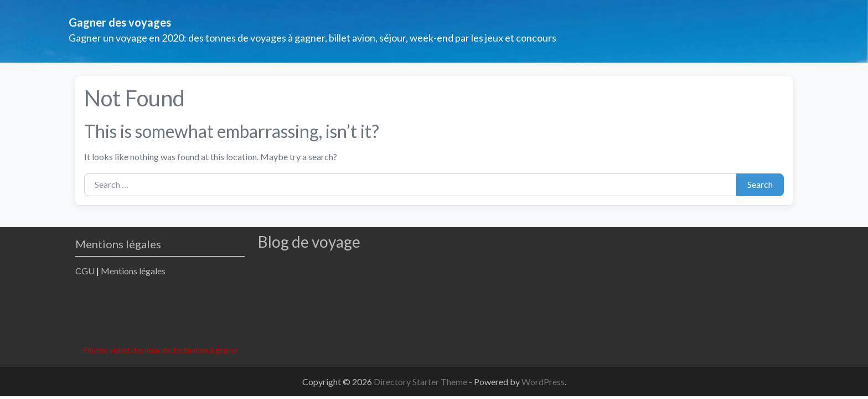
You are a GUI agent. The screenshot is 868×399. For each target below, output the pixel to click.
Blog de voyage (309, 242)
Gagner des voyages (120, 22)
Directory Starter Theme (421, 382)
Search (760, 184)
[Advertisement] (277, 313)
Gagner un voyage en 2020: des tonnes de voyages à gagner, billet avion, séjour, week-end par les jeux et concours (312, 38)
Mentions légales (133, 271)
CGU (85, 271)
